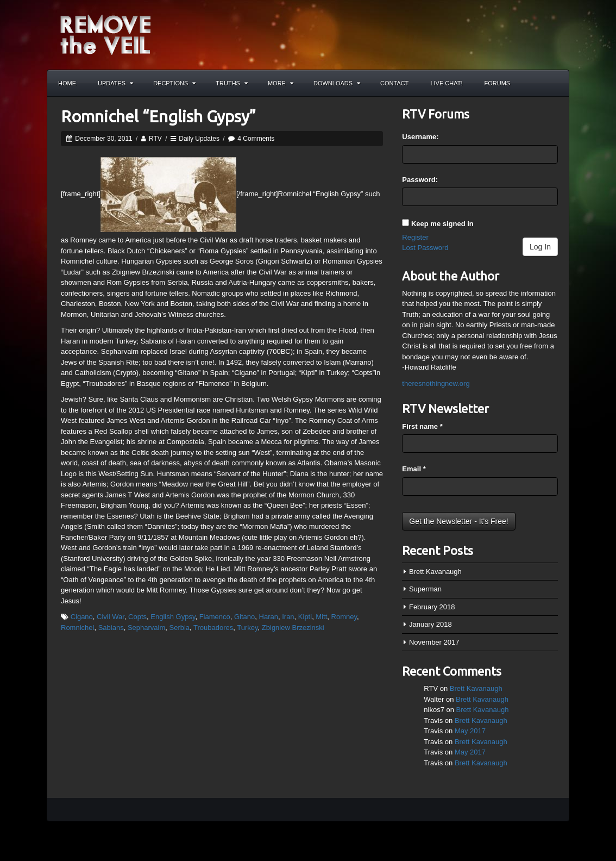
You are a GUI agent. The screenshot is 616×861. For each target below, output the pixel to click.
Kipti (305, 617)
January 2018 (430, 624)
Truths (232, 83)
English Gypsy (173, 617)
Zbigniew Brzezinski (293, 628)
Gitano (244, 617)
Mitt (321, 617)
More (281, 83)
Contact (394, 83)
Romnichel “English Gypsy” (158, 116)
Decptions (174, 83)
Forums (498, 83)
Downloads (337, 83)
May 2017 (470, 731)
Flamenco (215, 617)
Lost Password (425, 248)
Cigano (82, 617)
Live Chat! (446, 83)
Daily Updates (199, 139)
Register (415, 237)
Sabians (111, 628)
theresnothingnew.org (436, 383)
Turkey (247, 628)
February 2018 (432, 607)
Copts (137, 617)
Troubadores (213, 628)
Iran (288, 617)
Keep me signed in (442, 224)
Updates (115, 83)
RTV (155, 139)
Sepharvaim (146, 628)
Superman (425, 589)
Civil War (111, 617)
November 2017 (434, 642)
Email (414, 469)
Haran (269, 617)
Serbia (179, 628)
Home (67, 83)
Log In (540, 247)
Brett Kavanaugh (435, 572)
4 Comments (256, 139)
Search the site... (556, 83)
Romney (344, 617)
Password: (420, 180)
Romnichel (77, 628)
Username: (420, 137)
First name (422, 426)
